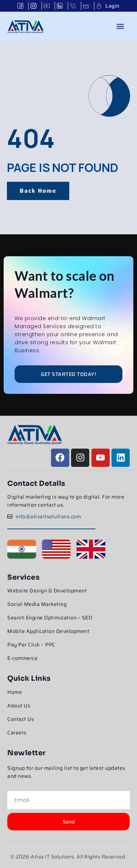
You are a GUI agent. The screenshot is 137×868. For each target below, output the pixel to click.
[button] (120, 26)
